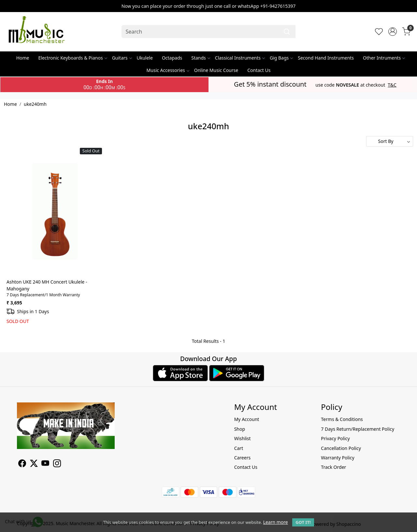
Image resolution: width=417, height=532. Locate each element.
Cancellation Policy (341, 448)
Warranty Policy (338, 458)
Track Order (333, 467)
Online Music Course (216, 70)
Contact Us (259, 70)
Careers (242, 458)
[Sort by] (390, 141)
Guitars (122, 58)
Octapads (172, 58)
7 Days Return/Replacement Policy (358, 429)
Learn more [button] (276, 522)
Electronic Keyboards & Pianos (73, 58)
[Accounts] (393, 32)
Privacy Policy (335, 438)
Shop (240, 429)
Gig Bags (281, 58)
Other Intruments (384, 58)
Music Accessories (168, 70)
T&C (392, 85)
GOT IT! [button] (303, 522)
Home (23, 58)
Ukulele (145, 58)
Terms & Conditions (342, 419)
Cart (239, 448)
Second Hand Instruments (326, 58)
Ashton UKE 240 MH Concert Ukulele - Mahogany (47, 285)
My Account (247, 419)
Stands (201, 58)
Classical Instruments (240, 58)
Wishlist (243, 438)
